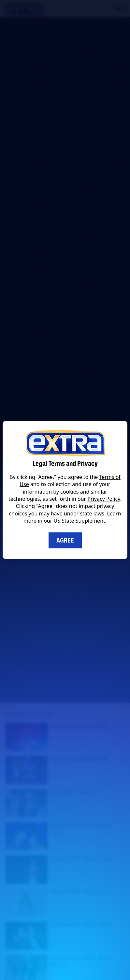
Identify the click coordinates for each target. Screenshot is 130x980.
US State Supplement (79, 521)
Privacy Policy (104, 499)
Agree (65, 540)
